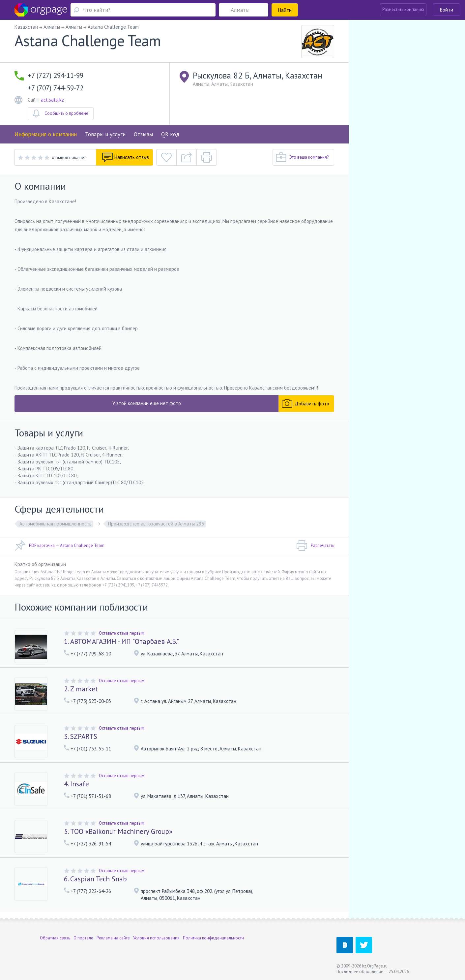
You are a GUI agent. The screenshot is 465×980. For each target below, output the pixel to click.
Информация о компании (46, 134)
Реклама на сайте (113, 938)
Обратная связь (55, 938)
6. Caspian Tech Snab (95, 879)
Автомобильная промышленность (56, 524)
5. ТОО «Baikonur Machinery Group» (118, 831)
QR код (170, 134)
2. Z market (81, 689)
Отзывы (143, 134)
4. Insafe (76, 784)
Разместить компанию (403, 9)
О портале (83, 938)
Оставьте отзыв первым (122, 633)
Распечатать (315, 546)
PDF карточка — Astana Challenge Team (59, 546)
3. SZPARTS (81, 736)
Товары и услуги (105, 134)
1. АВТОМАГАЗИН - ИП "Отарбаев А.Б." (121, 641)
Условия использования (156, 938)
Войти (447, 10)
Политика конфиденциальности (213, 938)
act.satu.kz (52, 100)
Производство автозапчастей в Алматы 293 (156, 524)
